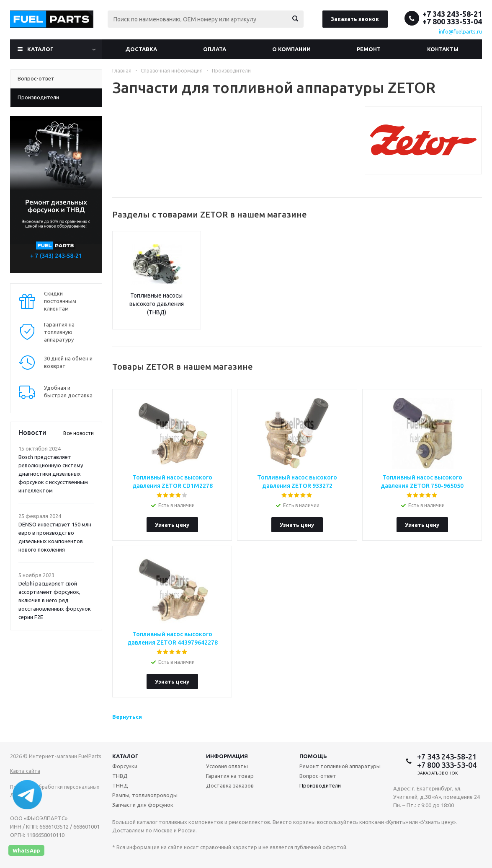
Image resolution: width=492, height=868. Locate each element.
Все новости (79, 433)
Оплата (215, 49)
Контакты (443, 49)
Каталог (40, 49)
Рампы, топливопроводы (145, 795)
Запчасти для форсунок (143, 805)
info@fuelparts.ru (460, 31)
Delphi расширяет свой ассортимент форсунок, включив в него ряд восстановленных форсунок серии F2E (55, 600)
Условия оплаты (227, 766)
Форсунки (125, 766)
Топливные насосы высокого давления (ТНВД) (157, 304)
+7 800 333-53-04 (452, 21)
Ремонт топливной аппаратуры (340, 766)
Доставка (141, 49)
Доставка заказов (230, 785)
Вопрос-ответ (318, 776)
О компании (291, 49)
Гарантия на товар (230, 776)
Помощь (313, 756)
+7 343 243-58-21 (452, 14)
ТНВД (120, 776)
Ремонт (369, 49)
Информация (227, 756)
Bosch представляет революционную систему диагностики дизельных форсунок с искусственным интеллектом (53, 474)
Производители (320, 785)
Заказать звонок (355, 19)
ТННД (120, 785)
